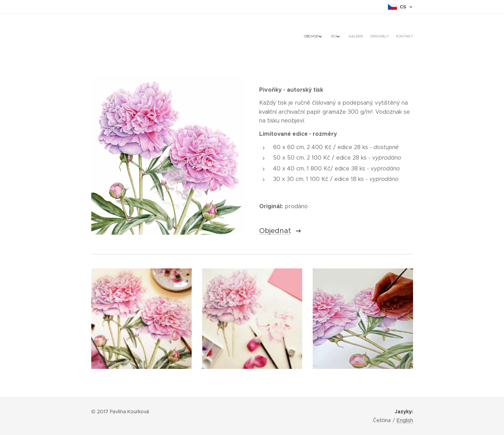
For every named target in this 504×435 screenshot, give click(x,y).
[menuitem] (378, 37)
